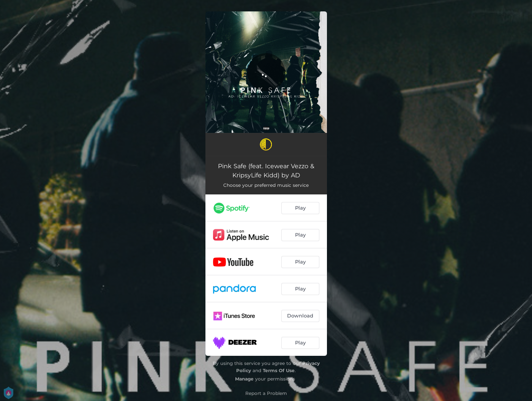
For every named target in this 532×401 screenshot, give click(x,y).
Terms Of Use (279, 370)
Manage (244, 379)
